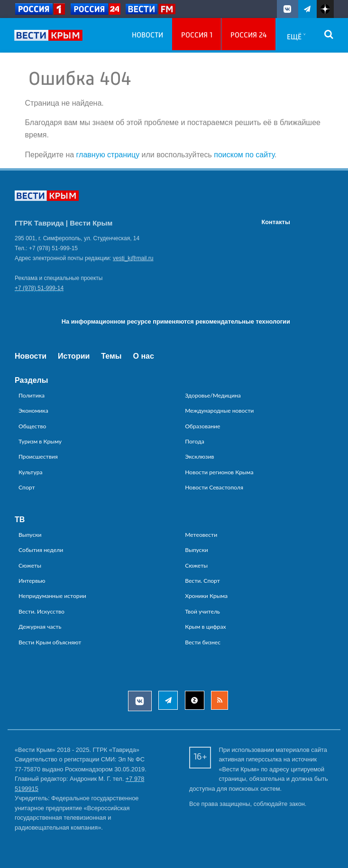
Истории (74, 356)
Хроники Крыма (206, 596)
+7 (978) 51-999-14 (39, 288)
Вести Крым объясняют (50, 642)
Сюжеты (30, 565)
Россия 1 (197, 36)
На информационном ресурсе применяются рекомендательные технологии (176, 321)
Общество (32, 426)
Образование (202, 426)
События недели (41, 550)
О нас (144, 356)
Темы (111, 356)
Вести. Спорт (202, 581)
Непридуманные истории (52, 596)
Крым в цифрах (205, 627)
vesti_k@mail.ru (133, 258)
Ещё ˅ (296, 37)
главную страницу (108, 155)
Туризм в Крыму (40, 441)
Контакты (275, 222)
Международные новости (219, 411)
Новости (147, 36)
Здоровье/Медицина (213, 395)
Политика (32, 395)
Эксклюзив (199, 457)
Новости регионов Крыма (219, 472)
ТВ (20, 520)
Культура (31, 472)
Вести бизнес (203, 642)
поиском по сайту (244, 155)
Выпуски (30, 535)
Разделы (31, 380)
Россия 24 (249, 36)
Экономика (33, 411)
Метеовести (201, 535)
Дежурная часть (40, 627)
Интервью (32, 581)
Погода (195, 441)
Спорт (27, 487)
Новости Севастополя (214, 487)
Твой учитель (202, 611)
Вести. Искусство (41, 611)
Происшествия (38, 457)
